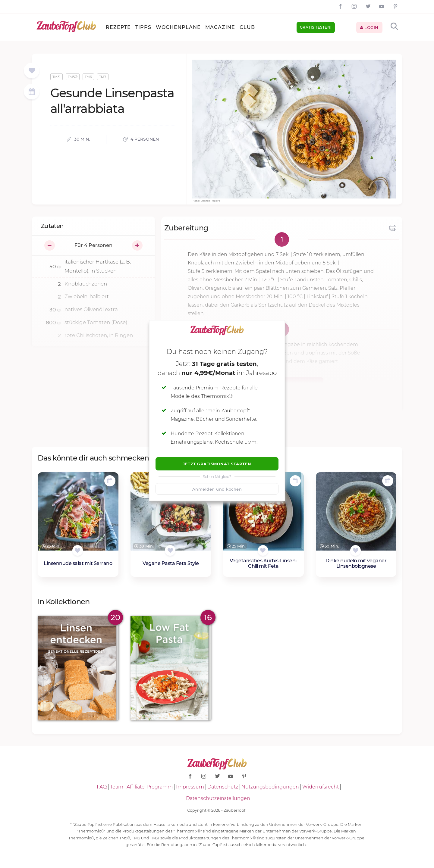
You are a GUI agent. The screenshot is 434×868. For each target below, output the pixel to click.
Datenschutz (223, 787)
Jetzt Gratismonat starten (217, 464)
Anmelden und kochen (217, 489)
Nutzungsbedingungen (270, 787)
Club (247, 27)
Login (369, 27)
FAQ (102, 787)
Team (117, 787)
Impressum (190, 787)
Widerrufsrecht (321, 787)
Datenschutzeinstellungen (218, 798)
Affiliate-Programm (150, 787)
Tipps (143, 27)
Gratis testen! (316, 27)
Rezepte (118, 27)
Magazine (220, 27)
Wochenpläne (178, 27)
